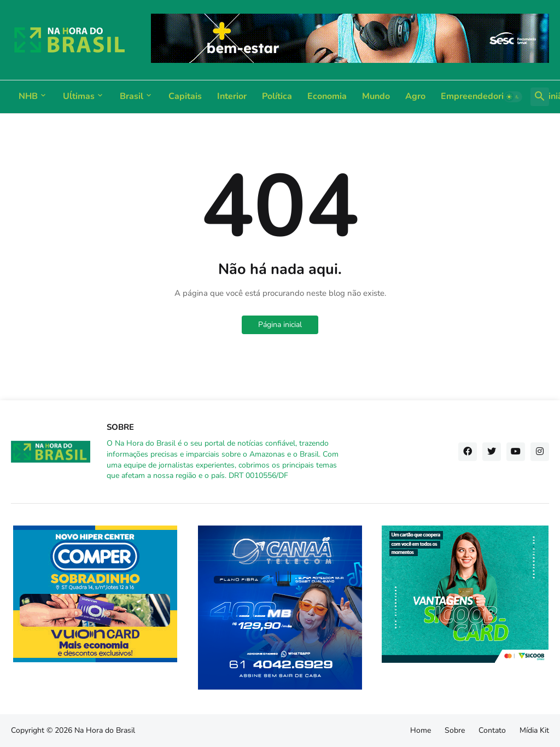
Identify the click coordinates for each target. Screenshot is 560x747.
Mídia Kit (534, 730)
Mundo (376, 96)
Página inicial (280, 325)
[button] (513, 97)
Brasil (132, 96)
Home (421, 730)
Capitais (185, 96)
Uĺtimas (79, 96)
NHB (28, 96)
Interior (232, 96)
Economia (327, 96)
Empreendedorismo (481, 96)
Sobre (455, 730)
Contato (492, 730)
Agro (415, 96)
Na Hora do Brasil (105, 730)
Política (277, 96)
